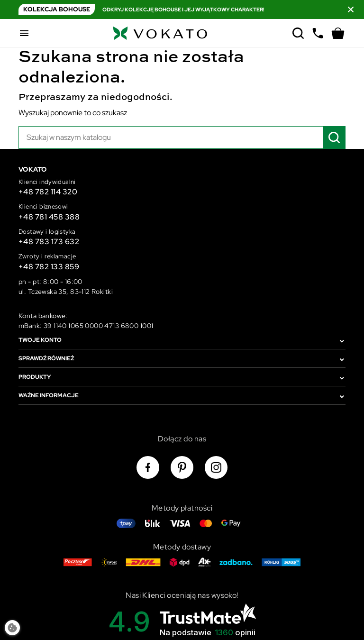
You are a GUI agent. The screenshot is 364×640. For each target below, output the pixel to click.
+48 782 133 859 (49, 267)
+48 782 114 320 (48, 192)
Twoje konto (40, 340)
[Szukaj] (182, 137)
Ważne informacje (49, 395)
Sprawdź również (46, 358)
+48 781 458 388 (49, 217)
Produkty (35, 377)
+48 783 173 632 (49, 242)
